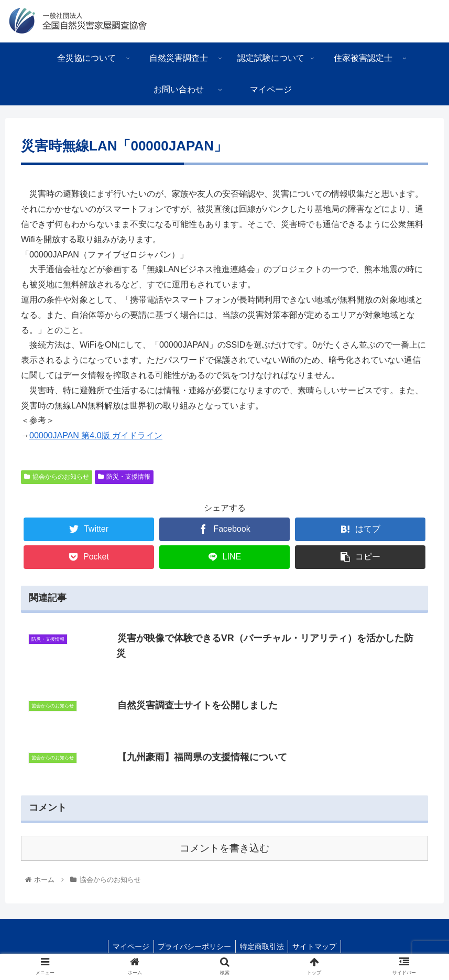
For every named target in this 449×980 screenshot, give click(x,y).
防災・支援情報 (124, 477)
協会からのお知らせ (57, 477)
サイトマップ (318, 947)
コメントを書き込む (224, 849)
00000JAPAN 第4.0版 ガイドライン (96, 435)
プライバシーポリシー (193, 947)
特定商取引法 (263, 947)
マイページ (127, 947)
